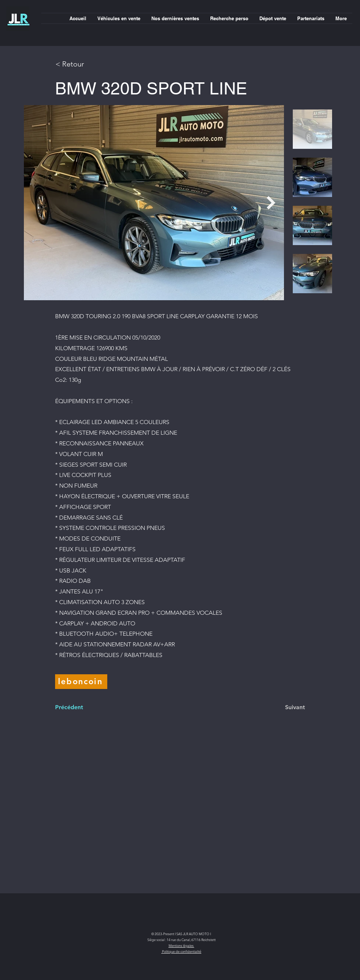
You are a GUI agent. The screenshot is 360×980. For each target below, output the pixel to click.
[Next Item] (271, 203)
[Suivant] (287, 707)
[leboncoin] (81, 682)
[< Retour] (82, 64)
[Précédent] (79, 707)
